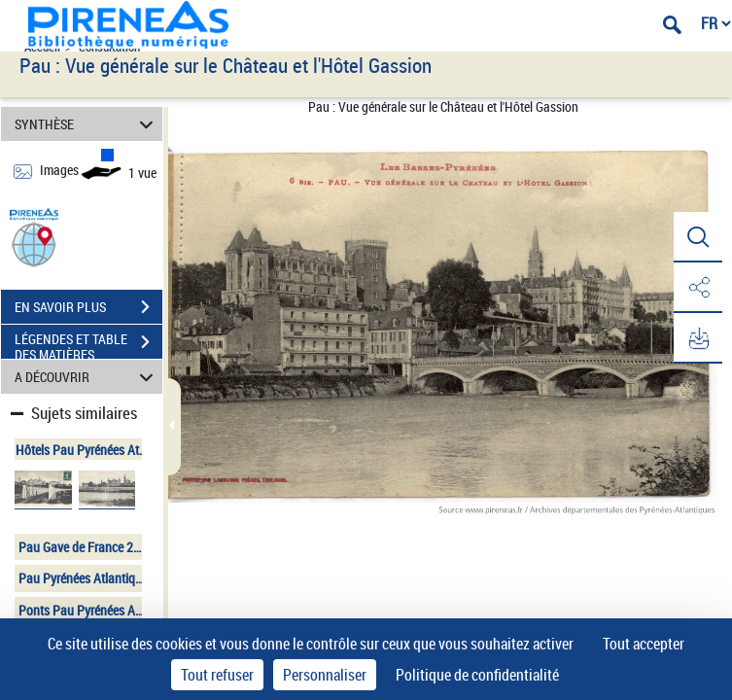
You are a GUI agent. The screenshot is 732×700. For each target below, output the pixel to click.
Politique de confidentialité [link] (477, 675)
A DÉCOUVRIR (87, 377)
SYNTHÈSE (87, 124)
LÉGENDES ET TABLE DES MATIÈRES (88, 344)
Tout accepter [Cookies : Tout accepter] (644, 644)
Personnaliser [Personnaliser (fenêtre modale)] (325, 675)
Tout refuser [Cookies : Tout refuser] (217, 675)
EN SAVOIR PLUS (88, 307)
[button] (34, 244)
